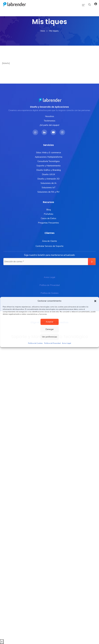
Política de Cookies (35, 343)
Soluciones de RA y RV (48, 192)
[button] (95, 301)
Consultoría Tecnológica (48, 161)
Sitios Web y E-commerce (49, 153)
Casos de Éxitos (49, 218)
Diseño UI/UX (48, 174)
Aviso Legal (67, 343)
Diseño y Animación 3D (48, 179)
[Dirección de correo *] (49, 262)
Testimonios (50, 121)
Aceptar (49, 322)
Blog (49, 210)
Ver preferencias (49, 337)
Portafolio (49, 214)
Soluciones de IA (49, 183)
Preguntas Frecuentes (48, 223)
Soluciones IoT (49, 188)
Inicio (43, 31)
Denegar (50, 329)
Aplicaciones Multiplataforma (49, 157)
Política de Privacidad (52, 343)
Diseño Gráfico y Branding (49, 170)
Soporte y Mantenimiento (49, 166)
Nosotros (50, 116)
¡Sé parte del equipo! (49, 125)
